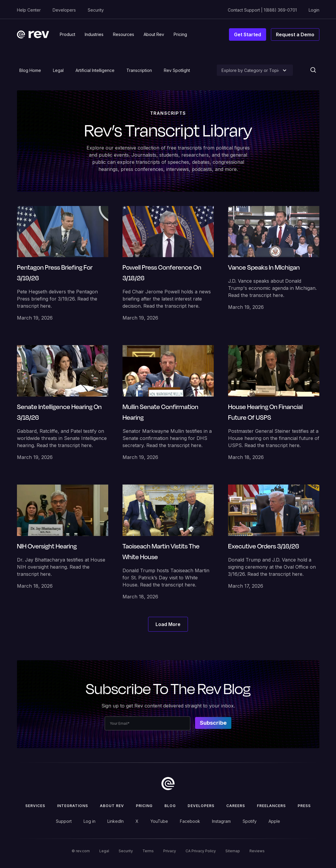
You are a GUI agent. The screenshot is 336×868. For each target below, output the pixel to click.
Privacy (170, 851)
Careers (236, 806)
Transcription (139, 70)
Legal (58, 70)
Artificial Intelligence (95, 70)
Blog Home (30, 70)
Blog (170, 806)
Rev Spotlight (177, 70)
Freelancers (271, 806)
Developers (64, 10)
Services (35, 806)
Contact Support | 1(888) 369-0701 (262, 10)
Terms (148, 851)
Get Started (248, 34)
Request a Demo (295, 34)
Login (314, 10)
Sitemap (233, 851)
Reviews (257, 851)
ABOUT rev (112, 806)
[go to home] (168, 784)
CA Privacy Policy (201, 851)
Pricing (144, 806)
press (304, 806)
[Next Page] (168, 624)
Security (96, 10)
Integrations (73, 806)
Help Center (29, 10)
